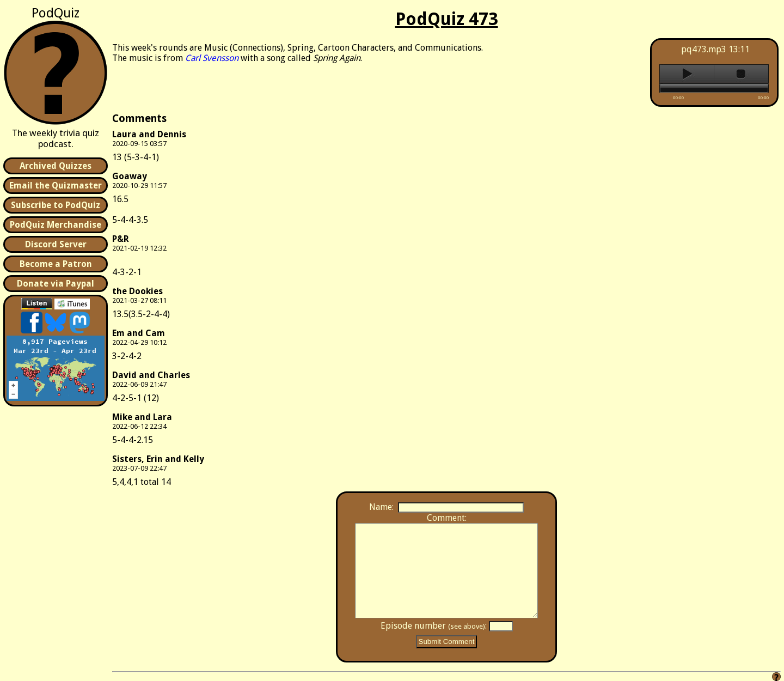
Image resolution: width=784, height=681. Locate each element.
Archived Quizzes (56, 166)
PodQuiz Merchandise (56, 225)
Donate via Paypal (56, 284)
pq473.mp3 (704, 49)
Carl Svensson (212, 58)
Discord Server (56, 244)
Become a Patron (56, 264)
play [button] (687, 74)
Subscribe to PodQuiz (56, 205)
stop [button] (741, 74)
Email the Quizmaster (56, 186)
